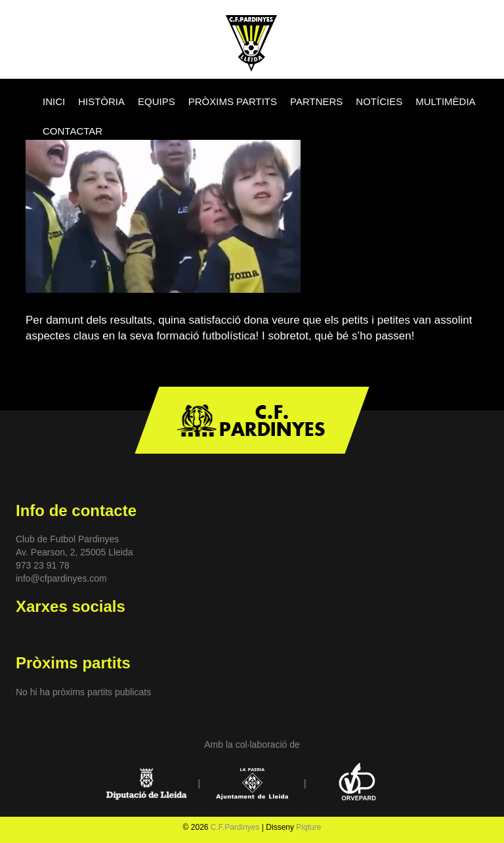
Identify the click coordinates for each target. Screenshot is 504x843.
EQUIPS (157, 101)
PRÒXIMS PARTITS (233, 101)
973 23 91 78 (43, 565)
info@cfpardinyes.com (61, 578)
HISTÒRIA (101, 101)
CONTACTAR (73, 131)
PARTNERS (316, 101)
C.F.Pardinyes (235, 827)
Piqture (308, 827)
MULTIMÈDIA (445, 101)
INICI (54, 101)
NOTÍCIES (379, 101)
